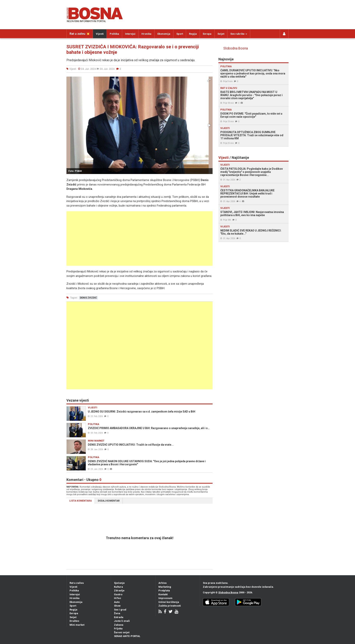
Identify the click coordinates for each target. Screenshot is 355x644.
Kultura (118, 587)
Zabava (119, 625)
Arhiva (162, 583)
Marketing (165, 587)
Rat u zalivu (77, 583)
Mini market (77, 625)
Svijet (221, 34)
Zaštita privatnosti (170, 606)
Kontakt (163, 594)
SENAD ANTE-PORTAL (127, 636)
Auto (117, 602)
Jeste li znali (122, 621)
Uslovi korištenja (169, 602)
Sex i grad (120, 610)
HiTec (118, 598)
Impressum (165, 598)
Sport (180, 34)
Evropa (207, 34)
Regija (193, 34)
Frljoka (118, 629)
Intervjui (130, 34)
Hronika (146, 34)
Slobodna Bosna (236, 48)
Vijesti (100, 34)
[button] (209, 80)
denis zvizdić (88, 298)
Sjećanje (119, 583)
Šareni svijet (122, 632)
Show (117, 606)
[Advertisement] (140, 239)
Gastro (118, 594)
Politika (114, 34)
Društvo (74, 621)
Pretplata (164, 591)
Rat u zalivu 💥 (80, 34)
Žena (117, 613)
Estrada (119, 617)
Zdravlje (119, 591)
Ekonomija (164, 34)
